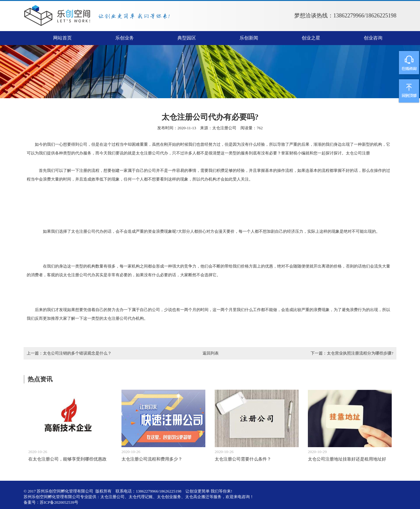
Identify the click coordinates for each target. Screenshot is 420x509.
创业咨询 (373, 38)
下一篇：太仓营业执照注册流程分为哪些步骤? (352, 353)
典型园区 (187, 38)
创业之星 (311, 38)
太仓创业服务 (169, 497)
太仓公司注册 (358, 153)
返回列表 (211, 353)
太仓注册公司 (224, 128)
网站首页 (62, 38)
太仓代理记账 (141, 497)
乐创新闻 (249, 38)
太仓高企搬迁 (197, 497)
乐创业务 (125, 38)
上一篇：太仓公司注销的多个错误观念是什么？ (69, 353)
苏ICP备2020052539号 (59, 502)
